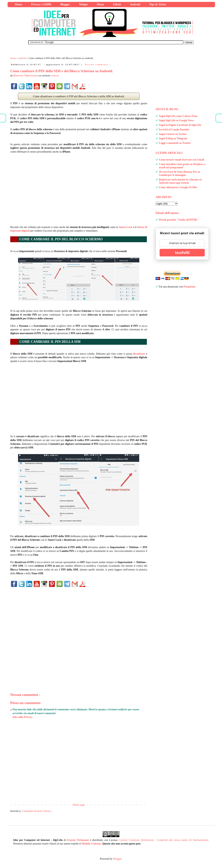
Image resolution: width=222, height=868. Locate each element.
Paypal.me (189, 287)
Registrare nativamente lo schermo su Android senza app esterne (180, 181)
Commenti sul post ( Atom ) (37, 811)
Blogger (117, 859)
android (55, 76)
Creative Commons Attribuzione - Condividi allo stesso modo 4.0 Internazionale (163, 840)
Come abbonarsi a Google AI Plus (178, 187)
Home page (79, 805)
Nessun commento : (98, 65)
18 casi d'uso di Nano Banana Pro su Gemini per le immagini (180, 173)
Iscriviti (182, 253)
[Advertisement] (79, 188)
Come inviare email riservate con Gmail (182, 160)
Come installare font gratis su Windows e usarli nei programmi (182, 166)
